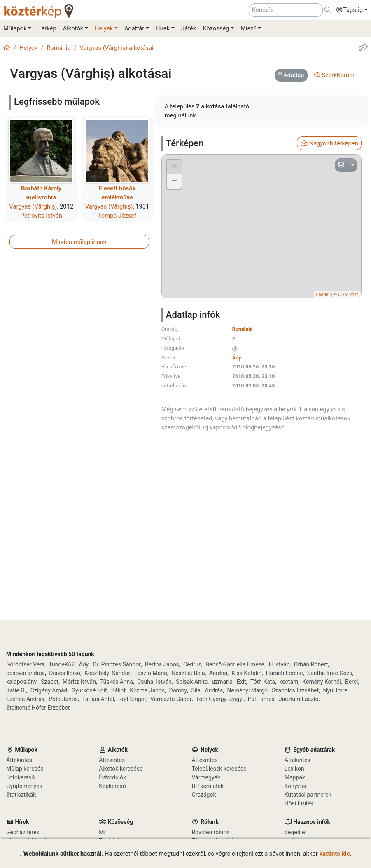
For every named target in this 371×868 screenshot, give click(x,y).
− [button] (174, 182)
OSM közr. (349, 294)
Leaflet (323, 294)
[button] (350, 10)
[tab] (291, 75)
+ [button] (174, 167)
